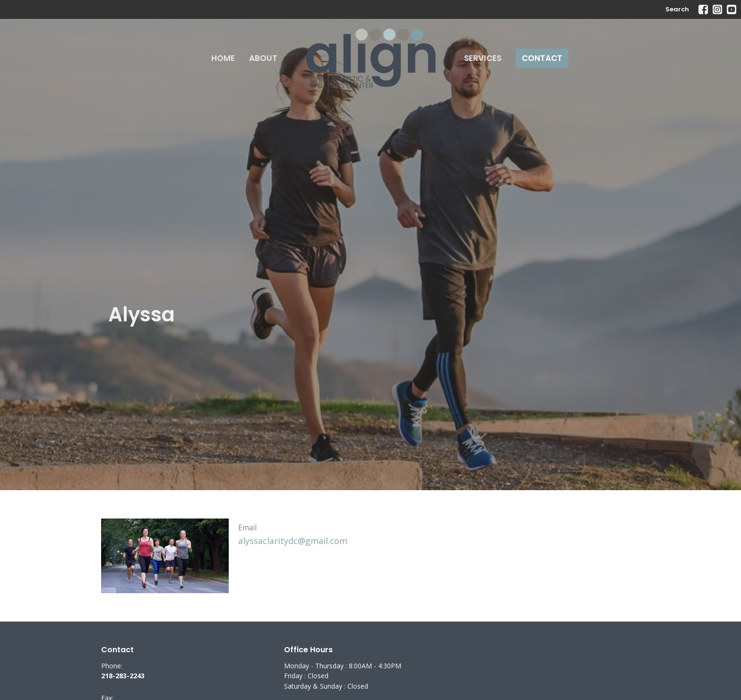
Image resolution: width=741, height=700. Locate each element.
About (263, 58)
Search (677, 9)
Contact (542, 58)
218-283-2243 (123, 676)
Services (483, 58)
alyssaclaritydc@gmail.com (293, 541)
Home (223, 58)
